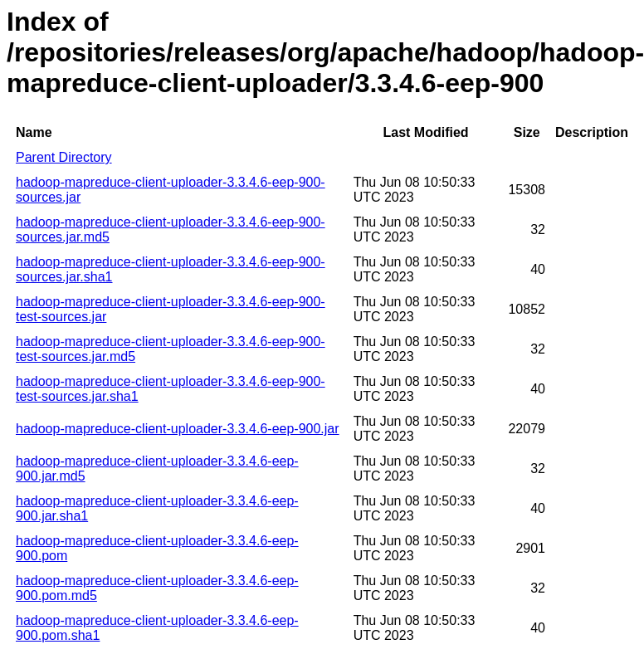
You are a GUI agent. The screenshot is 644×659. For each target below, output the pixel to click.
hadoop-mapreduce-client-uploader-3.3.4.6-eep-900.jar (178, 429)
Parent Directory (64, 157)
